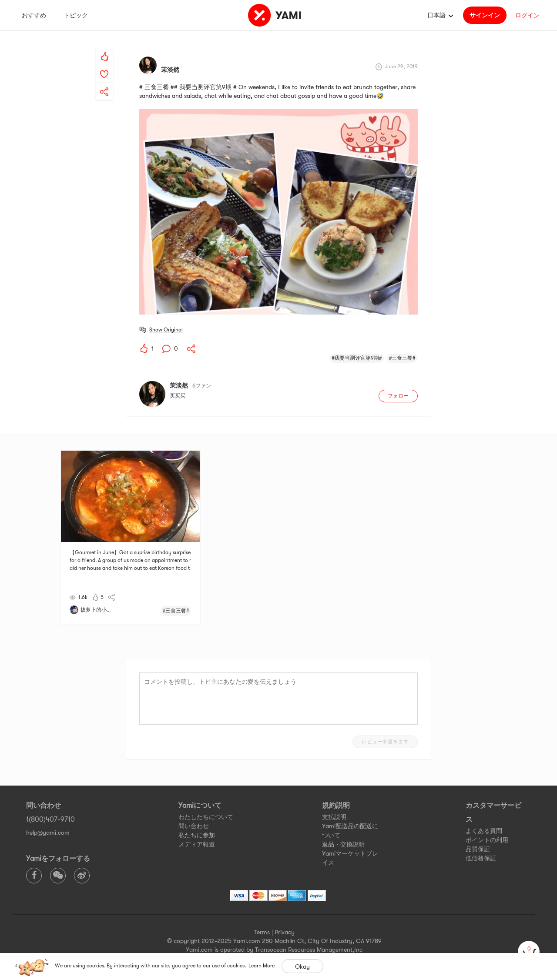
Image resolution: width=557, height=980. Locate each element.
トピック (76, 15)
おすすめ (34, 15)
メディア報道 (197, 844)
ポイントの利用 (487, 840)
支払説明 (334, 817)
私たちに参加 (197, 835)
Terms (262, 932)
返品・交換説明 (343, 844)
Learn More (262, 966)
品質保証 (478, 849)
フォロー (398, 396)
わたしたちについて (206, 817)
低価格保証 (481, 858)
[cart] (529, 952)
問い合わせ (194, 826)
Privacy (285, 932)
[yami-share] (104, 83)
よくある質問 (484, 831)
